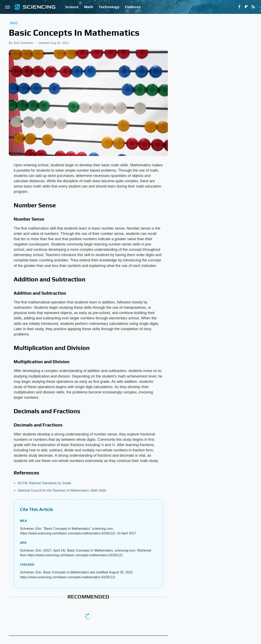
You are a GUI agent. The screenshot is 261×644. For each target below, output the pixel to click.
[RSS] (253, 7)
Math (89, 7)
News (14, 23)
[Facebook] (239, 7)
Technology (109, 7)
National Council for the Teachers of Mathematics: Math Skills (62, 490)
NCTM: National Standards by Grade (44, 483)
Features (133, 7)
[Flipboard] (246, 7)
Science (72, 7)
